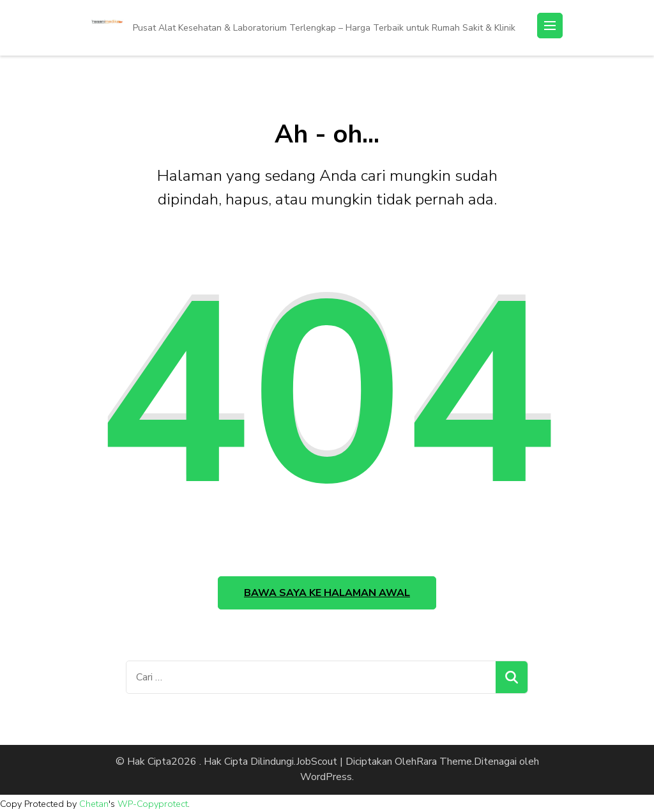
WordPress (326, 777)
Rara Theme (444, 762)
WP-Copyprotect (153, 804)
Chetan (94, 804)
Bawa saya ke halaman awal (327, 593)
